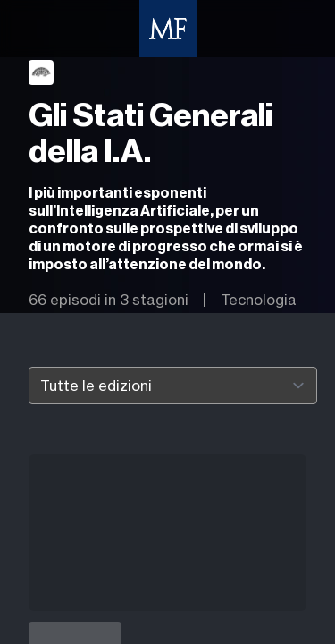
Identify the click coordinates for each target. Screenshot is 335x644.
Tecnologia (259, 300)
